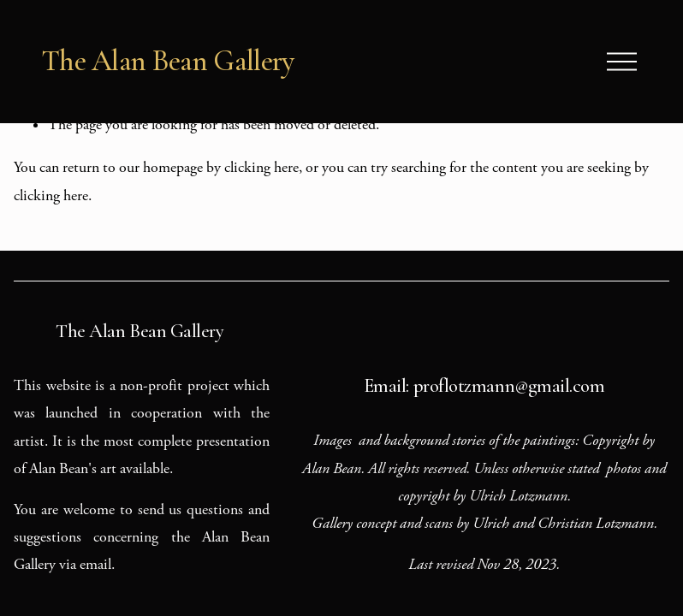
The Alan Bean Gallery (168, 61)
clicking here (261, 168)
